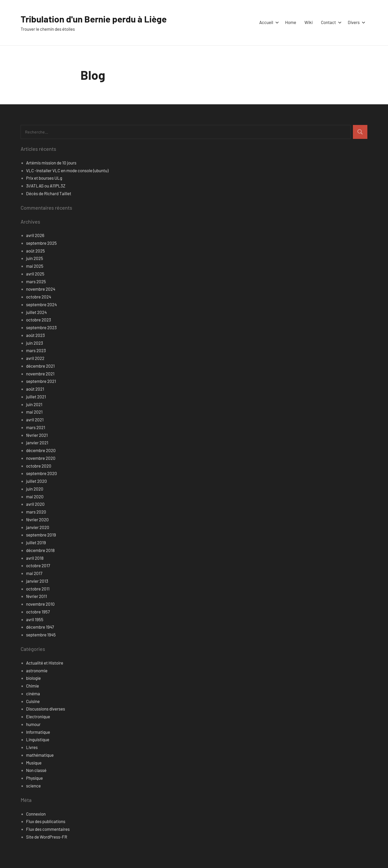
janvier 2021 (37, 443)
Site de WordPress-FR (47, 837)
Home (291, 22)
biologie (33, 678)
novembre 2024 (41, 289)
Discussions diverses (46, 709)
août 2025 (35, 251)
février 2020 (37, 519)
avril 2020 (35, 504)
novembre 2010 (40, 604)
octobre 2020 (39, 466)
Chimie (33, 686)
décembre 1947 (40, 627)
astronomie (37, 670)
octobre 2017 (38, 565)
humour (33, 724)
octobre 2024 (39, 297)
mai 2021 (34, 412)
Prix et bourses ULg (44, 178)
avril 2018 (35, 558)
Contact (330, 22)
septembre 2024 (41, 304)
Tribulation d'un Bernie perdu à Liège (96, 19)
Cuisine (33, 701)
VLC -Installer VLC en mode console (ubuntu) (67, 170)
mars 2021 (36, 427)
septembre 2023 (41, 327)
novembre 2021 (40, 374)
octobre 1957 (38, 612)
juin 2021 (34, 404)
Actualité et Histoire (45, 663)
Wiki (309, 22)
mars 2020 (36, 512)
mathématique (40, 755)
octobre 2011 (38, 589)
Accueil (268, 22)
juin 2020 (35, 489)
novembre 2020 (41, 458)
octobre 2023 (39, 320)
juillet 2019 (36, 542)
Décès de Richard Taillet (49, 193)
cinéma (33, 693)
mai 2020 (35, 496)
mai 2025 (35, 266)
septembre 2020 (42, 473)
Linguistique (38, 739)
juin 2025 (35, 258)
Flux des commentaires (48, 829)
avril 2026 (35, 235)
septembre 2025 (41, 243)
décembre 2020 (41, 450)
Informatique (38, 732)
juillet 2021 (36, 397)
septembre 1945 (41, 635)
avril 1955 (35, 619)
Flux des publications (46, 821)
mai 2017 (34, 573)
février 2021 (37, 435)
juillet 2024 (36, 312)
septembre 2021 (41, 381)
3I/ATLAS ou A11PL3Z (46, 186)
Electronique (38, 716)
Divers (355, 22)
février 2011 (37, 596)
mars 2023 (36, 350)
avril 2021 (35, 420)
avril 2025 (35, 274)
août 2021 (35, 389)
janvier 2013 (37, 581)
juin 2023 (35, 343)
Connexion (36, 814)
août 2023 (35, 335)
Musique (34, 763)
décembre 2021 (40, 366)
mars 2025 (36, 281)
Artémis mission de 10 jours (51, 163)
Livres (32, 747)
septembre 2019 (41, 535)
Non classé (36, 770)
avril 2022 (35, 358)
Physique (34, 778)
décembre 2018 (40, 550)
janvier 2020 (38, 527)
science (33, 786)
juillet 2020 (37, 481)
